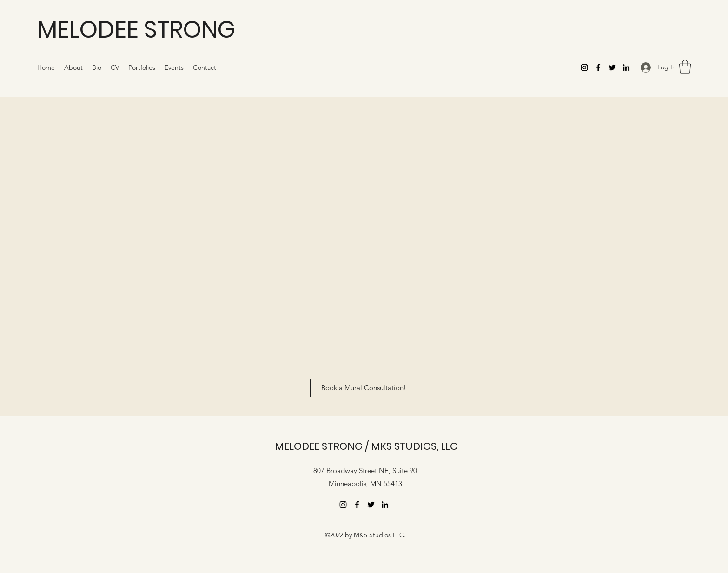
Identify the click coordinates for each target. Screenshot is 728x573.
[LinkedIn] (626, 67)
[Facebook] (598, 67)
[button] (685, 67)
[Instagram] (584, 67)
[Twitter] (612, 67)
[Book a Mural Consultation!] (364, 388)
